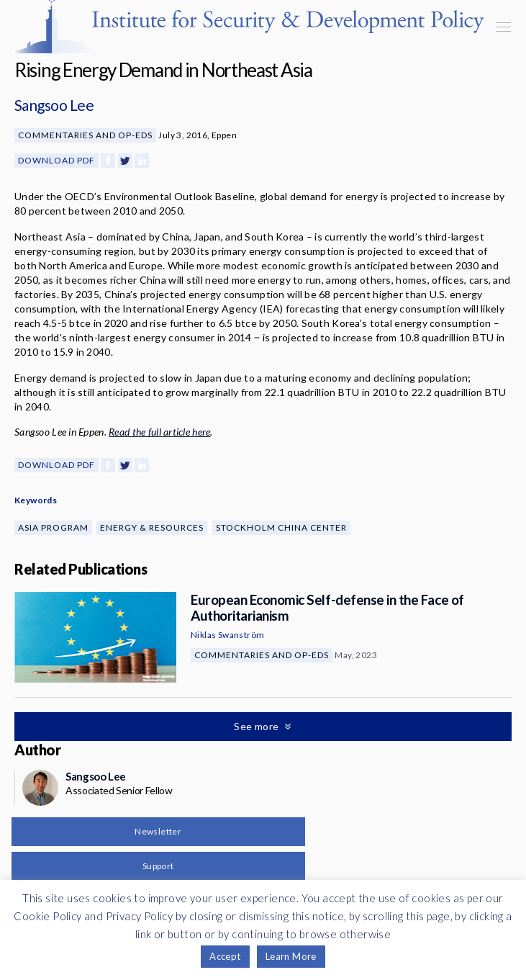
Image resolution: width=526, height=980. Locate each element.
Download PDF (56, 160)
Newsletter (158, 831)
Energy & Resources (152, 527)
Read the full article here (159, 432)
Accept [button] (225, 956)
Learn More (291, 956)
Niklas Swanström (227, 635)
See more (258, 726)
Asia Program (53, 527)
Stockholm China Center (281, 527)
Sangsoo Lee (54, 105)
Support (158, 866)
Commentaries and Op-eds (85, 135)
